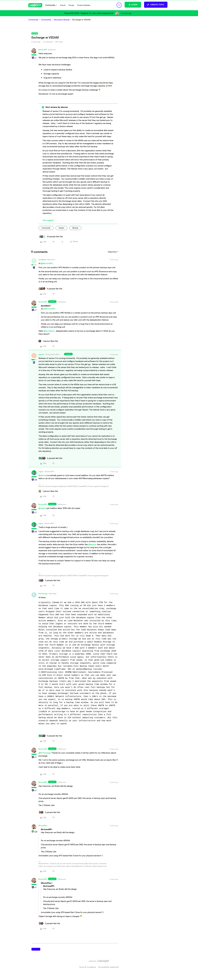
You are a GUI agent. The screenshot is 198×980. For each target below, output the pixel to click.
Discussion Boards (62, 20)
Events (63, 5)
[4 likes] (50, 289)
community (46, 228)
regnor (41, 472)
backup (75, 228)
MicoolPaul (43, 826)
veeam (61, 228)
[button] (156, 5)
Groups (71, 5)
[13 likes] (51, 237)
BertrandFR (43, 50)
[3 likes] (50, 736)
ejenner (41, 354)
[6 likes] (50, 458)
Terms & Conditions (88, 967)
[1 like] (48, 341)
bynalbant (42, 260)
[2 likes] (49, 580)
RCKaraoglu (43, 594)
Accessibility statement (109, 967)
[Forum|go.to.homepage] (35, 5)
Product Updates (84, 5)
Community (33, 20)
